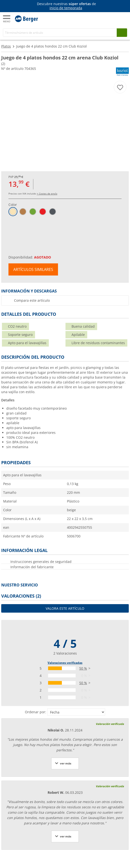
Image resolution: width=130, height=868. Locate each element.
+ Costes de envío (47, 194)
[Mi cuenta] (113, 18)
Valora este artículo (65, 608)
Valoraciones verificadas (65, 663)
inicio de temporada (66, 8)
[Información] (66, 6)
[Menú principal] (7, 19)
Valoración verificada (110, 724)
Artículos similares (33, 269)
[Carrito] (123, 18)
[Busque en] (122, 33)
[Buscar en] (60, 33)
